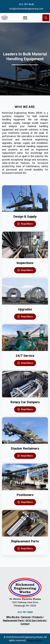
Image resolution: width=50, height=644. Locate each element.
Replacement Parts (13, 620)
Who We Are (13, 617)
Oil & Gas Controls (36, 620)
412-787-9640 (26, 4)
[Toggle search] (46, 18)
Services (26, 617)
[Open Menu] (25, 18)
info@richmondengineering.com (26, 9)
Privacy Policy (34, 640)
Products (37, 617)
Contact (25, 624)
